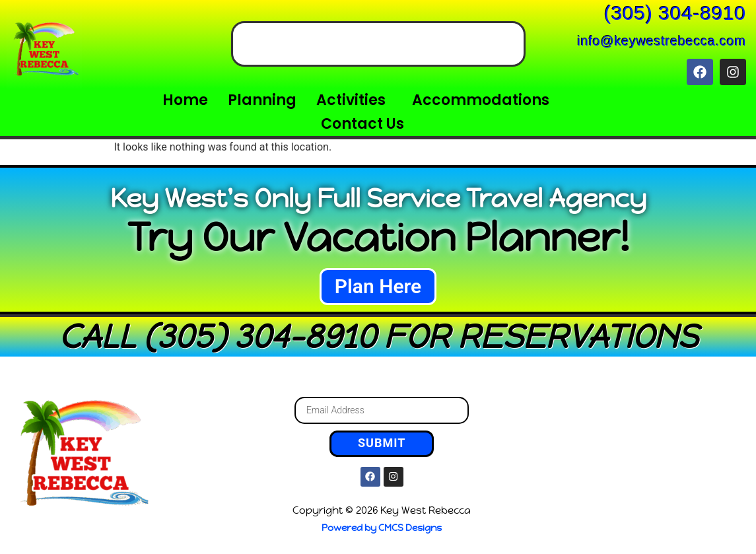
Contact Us (362, 124)
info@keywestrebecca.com (662, 41)
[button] (354, 100)
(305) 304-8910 (675, 13)
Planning (262, 100)
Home (185, 100)
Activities (351, 100)
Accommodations (481, 100)
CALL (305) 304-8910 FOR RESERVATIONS (378, 336)
